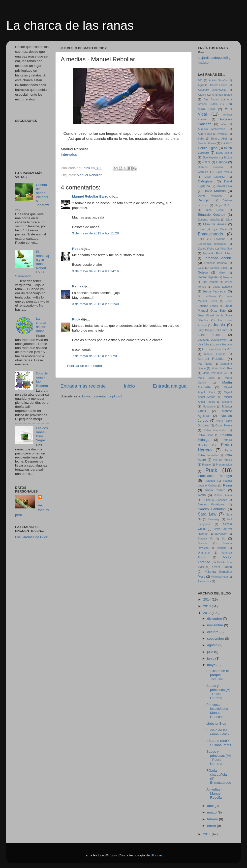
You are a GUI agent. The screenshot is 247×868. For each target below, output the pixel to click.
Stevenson (221, 534)
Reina (77, 286)
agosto (213, 645)
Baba (201, 139)
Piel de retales (222, 460)
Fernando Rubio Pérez (217, 253)
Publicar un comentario (84, 366)
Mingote (227, 402)
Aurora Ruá (205, 134)
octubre (213, 632)
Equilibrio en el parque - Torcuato (218, 675)
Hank (222, 273)
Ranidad (210, 481)
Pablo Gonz (206, 435)
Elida (229, 220)
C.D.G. (207, 162)
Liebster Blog (216, 724)
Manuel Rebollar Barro (90, 196)
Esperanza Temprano (212, 244)
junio (211, 658)
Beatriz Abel (219, 139)
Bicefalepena (210, 157)
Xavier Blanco (222, 567)
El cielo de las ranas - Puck (218, 732)
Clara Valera (224, 172)
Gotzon (203, 273)
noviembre (216, 625)
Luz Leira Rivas (212, 349)
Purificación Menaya (215, 476)
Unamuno (204, 553)
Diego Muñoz (223, 205)
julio (211, 652)
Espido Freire (206, 249)
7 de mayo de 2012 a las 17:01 (95, 356)
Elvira (201, 229)
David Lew (224, 186)
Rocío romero (215, 490)
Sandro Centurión (212, 509)
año (224, 124)
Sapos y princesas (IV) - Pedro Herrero (219, 758)
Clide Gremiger (215, 177)
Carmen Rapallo (210, 167)
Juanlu (219, 325)
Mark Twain (206, 378)
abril (211, 806)
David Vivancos (210, 196)
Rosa (76, 249)
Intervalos (69, 154)
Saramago (214, 519)
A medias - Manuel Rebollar (215, 793)
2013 (207, 606)
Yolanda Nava (219, 577)
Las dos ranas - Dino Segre (42, 434)
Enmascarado (210, 234)
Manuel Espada (215, 354)
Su (223, 538)
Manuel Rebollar (89, 175)
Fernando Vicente (218, 258)
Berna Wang (224, 153)
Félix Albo (226, 249)
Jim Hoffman (207, 296)
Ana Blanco (211, 99)
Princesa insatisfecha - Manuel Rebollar (218, 711)
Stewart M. (205, 538)
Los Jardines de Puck (31, 537)
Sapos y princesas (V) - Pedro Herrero (218, 692)
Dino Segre (215, 210)
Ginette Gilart (219, 268)
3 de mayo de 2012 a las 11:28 (95, 233)
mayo (212, 665)
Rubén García (223, 495)
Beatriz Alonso (207, 143)
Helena (228, 277)
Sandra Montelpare (211, 504)
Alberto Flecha (219, 85)
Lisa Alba (204, 344)
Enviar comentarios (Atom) (102, 396)
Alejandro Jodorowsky (212, 90)
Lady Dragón (206, 330)
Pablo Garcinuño (215, 430)
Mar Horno (205, 364)
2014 (207, 599)
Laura (224, 330)
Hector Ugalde (208, 277)
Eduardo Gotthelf (211, 215)
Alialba (202, 95)
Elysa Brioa (219, 229)
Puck (76, 319)
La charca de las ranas (70, 25)
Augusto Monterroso (211, 129)
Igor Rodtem (210, 282)
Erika (201, 239)
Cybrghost (206, 181)
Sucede (203, 543)
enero (212, 826)
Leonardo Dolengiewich (212, 340)
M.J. (229, 349)
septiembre (216, 639)
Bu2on (228, 157)
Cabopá (222, 162)
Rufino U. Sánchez (215, 500)
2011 (207, 834)
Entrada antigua (170, 386)
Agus (201, 85)
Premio (206, 465)
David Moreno (214, 191)
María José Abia (222, 368)
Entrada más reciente (83, 386)
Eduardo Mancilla (209, 220)
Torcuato (221, 548)
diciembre (215, 619)
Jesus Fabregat (214, 291)
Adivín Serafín (218, 80)
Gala (201, 268)
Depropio (204, 200)
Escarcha (220, 239)
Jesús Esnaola (222, 287)
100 (200, 80)
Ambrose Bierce (222, 95)
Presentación (224, 465)
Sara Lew (207, 514)
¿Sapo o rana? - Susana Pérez (219, 743)
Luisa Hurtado (223, 344)
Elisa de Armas (215, 224)
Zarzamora (204, 581)
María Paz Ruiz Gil (215, 373)
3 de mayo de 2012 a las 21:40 (95, 304)
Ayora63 (223, 134)
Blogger (157, 855)
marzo (212, 812)
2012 (207, 613)
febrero (213, 819)
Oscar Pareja (224, 425)
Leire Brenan (210, 335)
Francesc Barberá (215, 263)
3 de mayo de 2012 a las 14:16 (95, 271)
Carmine (203, 172)
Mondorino (209, 406)
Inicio (129, 386)
